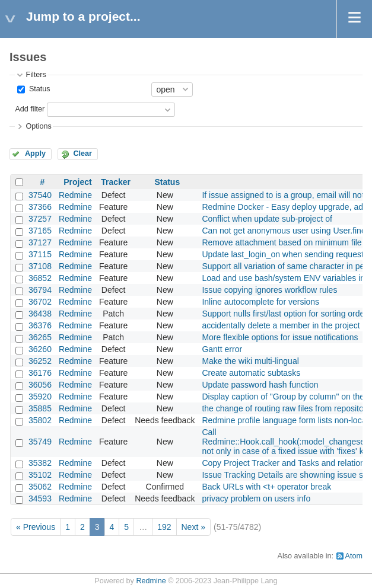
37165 (40, 231)
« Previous (36, 527)
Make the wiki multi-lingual (250, 361)
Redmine (75, 195)
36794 (40, 290)
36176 (40, 373)
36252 (40, 361)
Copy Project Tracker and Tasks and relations (285, 463)
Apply (35, 154)
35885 (40, 408)
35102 (40, 475)
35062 (40, 487)
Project (77, 182)
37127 (40, 242)
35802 (40, 420)
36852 (40, 278)
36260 (40, 349)
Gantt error (222, 349)
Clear (82, 154)
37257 (40, 219)
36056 (40, 385)
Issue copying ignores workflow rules (269, 290)
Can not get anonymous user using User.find (284, 231)
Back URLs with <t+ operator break (266, 487)
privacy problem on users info (256, 498)
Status (38, 89)
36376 (40, 325)
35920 (40, 397)
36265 (40, 337)
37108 (40, 266)
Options (38, 126)
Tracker (116, 182)
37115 (40, 254)
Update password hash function (260, 385)
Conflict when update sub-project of (267, 219)
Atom (354, 556)
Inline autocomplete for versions (260, 302)
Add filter (30, 109)
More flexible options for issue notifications (280, 337)
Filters (36, 75)
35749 (40, 442)
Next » (193, 527)
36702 (40, 302)
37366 (40, 207)
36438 (40, 314)
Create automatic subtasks (251, 373)
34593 (40, 498)
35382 (40, 463)
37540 (40, 195)
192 (164, 527)
